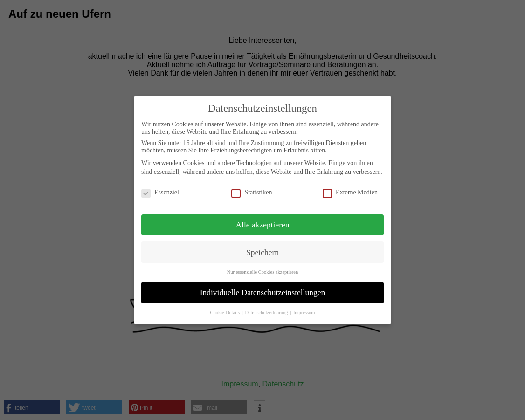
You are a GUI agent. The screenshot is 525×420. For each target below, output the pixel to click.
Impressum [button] (304, 313)
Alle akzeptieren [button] (262, 225)
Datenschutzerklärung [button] (267, 313)
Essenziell (161, 193)
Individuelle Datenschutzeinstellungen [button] (263, 292)
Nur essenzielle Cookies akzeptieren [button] (262, 272)
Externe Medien (350, 193)
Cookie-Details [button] (225, 313)
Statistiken (252, 193)
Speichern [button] (262, 252)
